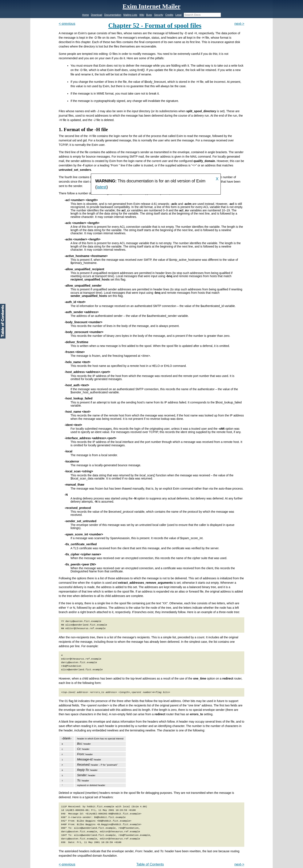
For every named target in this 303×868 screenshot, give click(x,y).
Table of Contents (150, 864)
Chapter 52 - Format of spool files (155, 26)
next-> (239, 24)
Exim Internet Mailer (152, 6)
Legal (178, 15)
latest (102, 187)
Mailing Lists (130, 15)
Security (159, 15)
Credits (169, 15)
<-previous (67, 24)
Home (85, 15)
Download (96, 15)
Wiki (142, 15)
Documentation (113, 15)
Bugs (149, 15)
